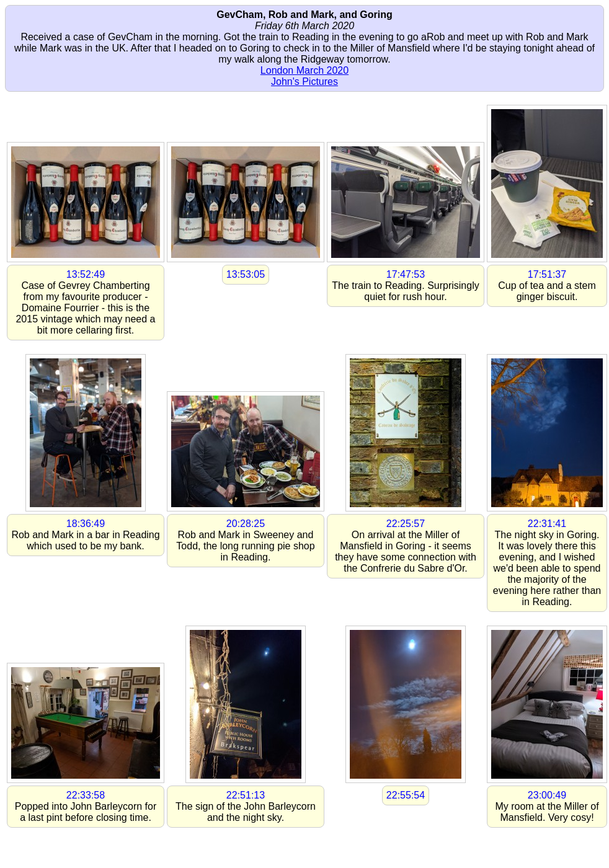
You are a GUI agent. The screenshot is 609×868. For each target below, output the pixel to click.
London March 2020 (304, 70)
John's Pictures (304, 82)
